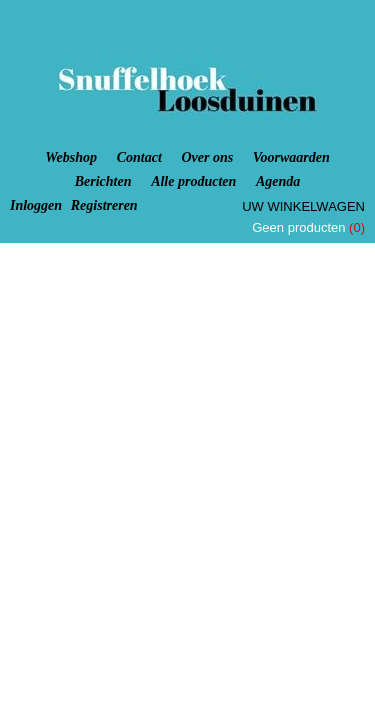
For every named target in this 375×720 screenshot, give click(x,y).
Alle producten (193, 181)
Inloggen (36, 205)
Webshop (71, 157)
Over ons (207, 157)
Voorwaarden (291, 157)
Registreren (104, 205)
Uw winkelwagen (303, 206)
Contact (139, 157)
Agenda (278, 181)
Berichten (103, 181)
